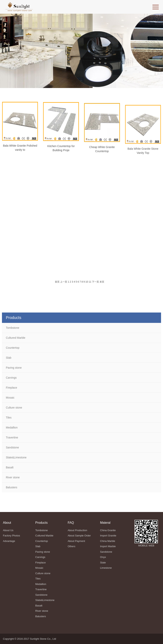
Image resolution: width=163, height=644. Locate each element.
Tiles (9, 418)
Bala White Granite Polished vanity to (20, 150)
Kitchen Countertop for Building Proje (61, 153)
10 (87, 282)
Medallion (12, 428)
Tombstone (12, 328)
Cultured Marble (16, 338)
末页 (102, 282)
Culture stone (14, 408)
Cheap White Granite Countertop (102, 156)
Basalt (10, 467)
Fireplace (12, 388)
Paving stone (14, 368)
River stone (13, 477)
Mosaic (10, 398)
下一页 (95, 282)
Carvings (11, 378)
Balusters (12, 487)
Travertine (12, 437)
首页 (57, 282)
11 (90, 282)
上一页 (64, 282)
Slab (9, 358)
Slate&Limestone (16, 457)
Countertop (13, 348)
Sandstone (12, 447)
